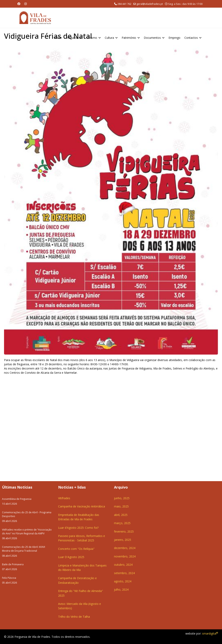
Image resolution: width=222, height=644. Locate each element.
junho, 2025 (122, 498)
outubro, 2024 (123, 565)
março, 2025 (122, 523)
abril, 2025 (121, 515)
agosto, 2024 (123, 581)
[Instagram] (26, 4)
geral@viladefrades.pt (150, 4)
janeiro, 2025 (123, 540)
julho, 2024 (121, 589)
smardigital (210, 633)
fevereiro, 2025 (124, 531)
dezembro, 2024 (125, 548)
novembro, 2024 (125, 556)
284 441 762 (124, 4)
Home (58, 38)
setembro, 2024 (124, 573)
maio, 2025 (121, 506)
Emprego (174, 38)
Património (129, 38)
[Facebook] (19, 4)
